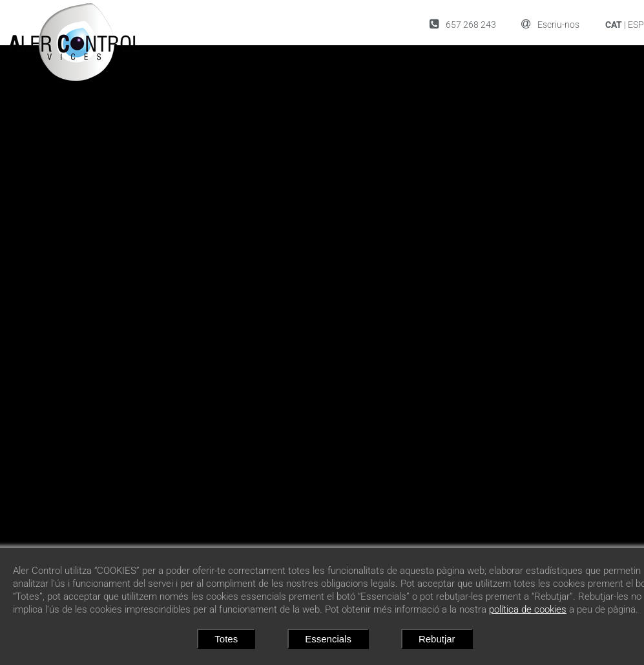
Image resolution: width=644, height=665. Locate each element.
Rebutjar (437, 639)
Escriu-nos (550, 24)
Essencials (328, 639)
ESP (636, 25)
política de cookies (528, 609)
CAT (614, 25)
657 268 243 (463, 24)
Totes (226, 639)
